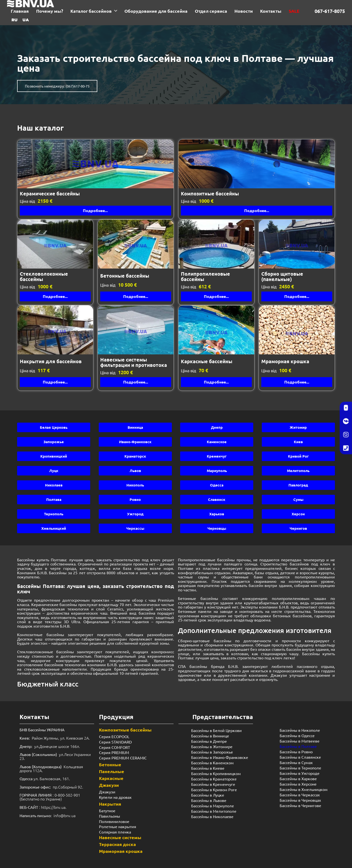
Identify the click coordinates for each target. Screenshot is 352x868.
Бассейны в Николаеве (212, 816)
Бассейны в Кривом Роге (214, 789)
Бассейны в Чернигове (300, 805)
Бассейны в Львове (209, 800)
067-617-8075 (330, 11)
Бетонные (110, 764)
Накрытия (110, 804)
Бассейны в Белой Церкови (216, 730)
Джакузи (109, 785)
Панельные (112, 771)
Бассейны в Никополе (300, 730)
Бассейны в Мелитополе (214, 811)
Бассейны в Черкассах (300, 795)
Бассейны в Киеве (208, 768)
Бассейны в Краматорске (214, 779)
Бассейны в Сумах (296, 762)
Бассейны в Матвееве (300, 741)
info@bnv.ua (65, 815)
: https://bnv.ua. (43, 807)
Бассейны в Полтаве (298, 746)
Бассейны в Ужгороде (300, 773)
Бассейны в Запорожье (212, 752)
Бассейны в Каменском (212, 763)
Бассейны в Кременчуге (213, 784)
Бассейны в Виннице (210, 736)
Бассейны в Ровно (296, 752)
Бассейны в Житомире (212, 746)
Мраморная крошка (121, 851)
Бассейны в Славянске (300, 757)
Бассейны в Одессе (297, 735)
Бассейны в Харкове (298, 778)
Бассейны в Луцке (208, 795)
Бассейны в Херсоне (298, 784)
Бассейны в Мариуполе (213, 806)
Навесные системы (120, 837)
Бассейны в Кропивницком (216, 773)
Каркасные (111, 778)
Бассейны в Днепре (209, 741)
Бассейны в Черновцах (300, 800)
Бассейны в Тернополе (300, 768)
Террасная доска (117, 844)
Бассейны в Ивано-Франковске (220, 757)
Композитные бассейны (125, 730)
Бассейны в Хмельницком (304, 789)
